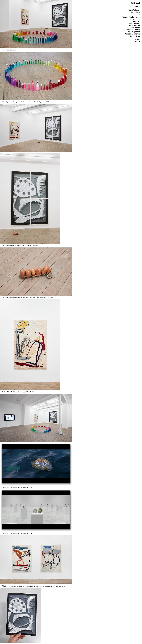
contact (137, 41)
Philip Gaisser (134, 23)
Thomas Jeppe (134, 28)
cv (139, 14)
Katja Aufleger (134, 10)
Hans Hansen (134, 26)
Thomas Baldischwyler (131, 17)
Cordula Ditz (135, 21)
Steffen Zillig (135, 36)
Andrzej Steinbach (132, 34)
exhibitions (135, 12)
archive (137, 39)
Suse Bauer (135, 19)
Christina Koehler (133, 30)
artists (138, 7)
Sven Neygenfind (133, 32)
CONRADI (135, 3)
